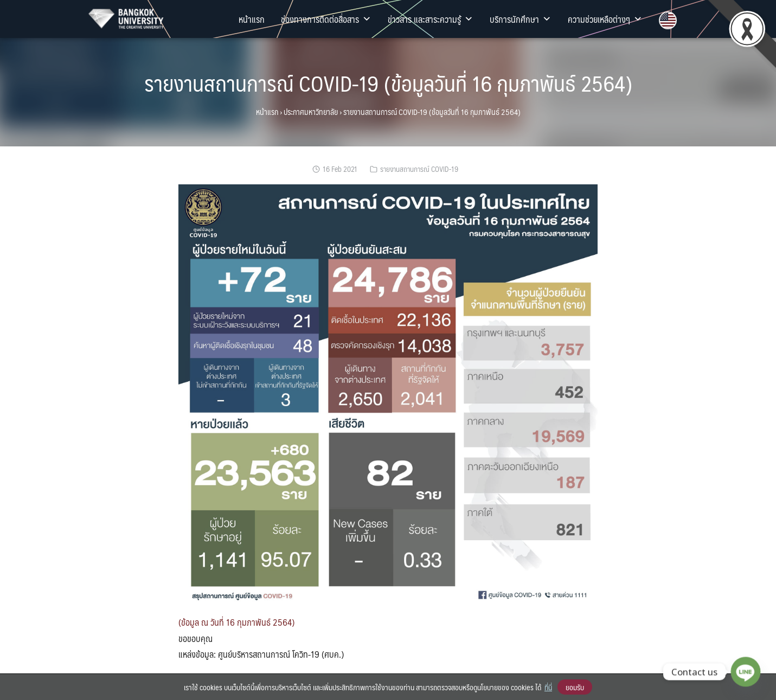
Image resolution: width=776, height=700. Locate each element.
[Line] (746, 672)
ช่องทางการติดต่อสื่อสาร (326, 19)
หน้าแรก (252, 19)
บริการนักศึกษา (521, 19)
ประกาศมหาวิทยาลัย (311, 112)
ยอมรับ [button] (575, 687)
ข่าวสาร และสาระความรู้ (431, 19)
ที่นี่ (548, 687)
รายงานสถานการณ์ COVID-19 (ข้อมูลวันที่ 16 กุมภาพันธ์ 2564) (388, 83)
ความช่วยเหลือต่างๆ (605, 19)
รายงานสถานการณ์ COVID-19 (419, 169)
